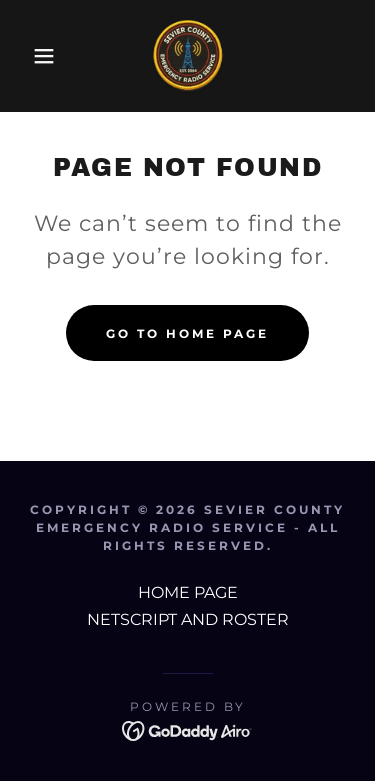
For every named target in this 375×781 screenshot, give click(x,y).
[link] (188, 56)
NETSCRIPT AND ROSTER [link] (188, 619)
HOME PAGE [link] (188, 592)
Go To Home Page (187, 333)
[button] (29, 56)
